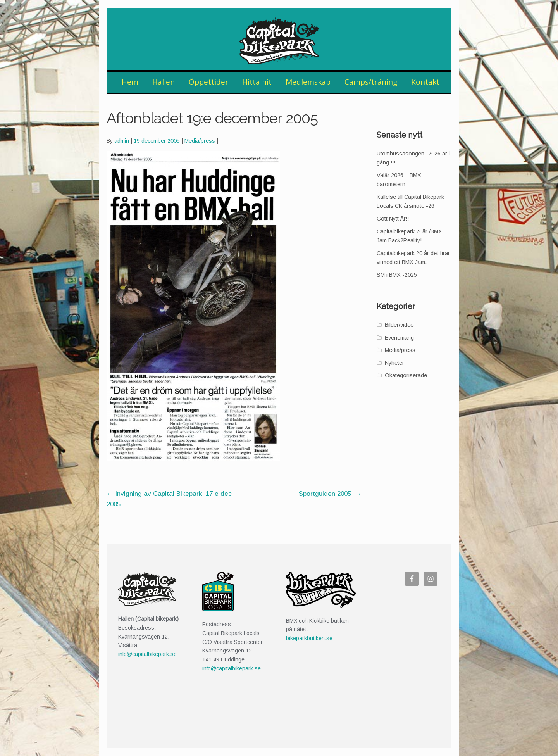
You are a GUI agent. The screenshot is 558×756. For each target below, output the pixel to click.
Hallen (164, 82)
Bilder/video (399, 325)
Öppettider (208, 82)
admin (122, 141)
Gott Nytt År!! (393, 219)
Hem (130, 82)
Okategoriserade (406, 375)
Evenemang (399, 338)
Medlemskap (308, 82)
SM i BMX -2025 (397, 275)
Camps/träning (371, 82)
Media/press (200, 141)
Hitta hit (257, 82)
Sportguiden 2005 (330, 494)
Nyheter (394, 363)
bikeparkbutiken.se (309, 638)
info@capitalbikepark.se (147, 654)
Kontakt (425, 82)
